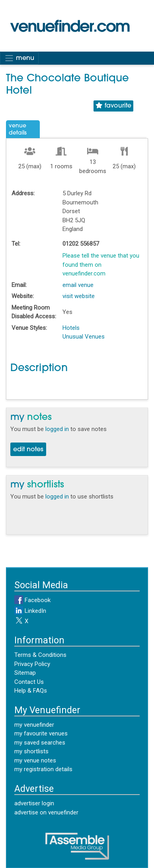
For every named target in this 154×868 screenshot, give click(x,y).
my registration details (43, 769)
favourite (113, 106)
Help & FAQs (31, 691)
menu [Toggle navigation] (19, 58)
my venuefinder (34, 725)
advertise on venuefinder (46, 812)
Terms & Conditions (40, 655)
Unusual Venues (84, 337)
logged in (57, 429)
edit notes (28, 450)
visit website (79, 296)
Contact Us (29, 682)
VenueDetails (18, 130)
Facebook (32, 600)
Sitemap (25, 673)
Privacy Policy (32, 664)
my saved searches (40, 743)
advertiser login (34, 803)
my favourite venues (41, 733)
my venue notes (35, 760)
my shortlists (31, 751)
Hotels (71, 328)
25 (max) (30, 166)
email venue (78, 285)
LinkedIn (30, 611)
